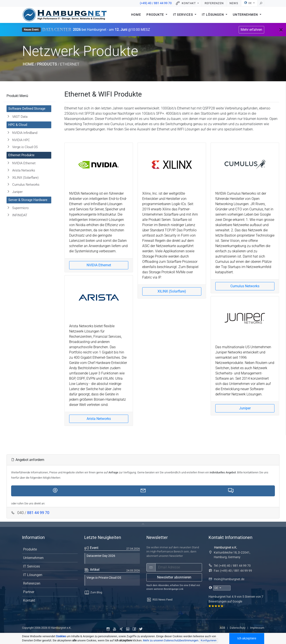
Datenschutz (238, 628)
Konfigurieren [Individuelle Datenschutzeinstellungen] (209, 641)
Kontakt (29, 600)
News (234, 3)
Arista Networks (24, 170)
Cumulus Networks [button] (245, 286)
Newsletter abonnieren (174, 577)
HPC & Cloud (18, 125)
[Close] (281, 30)
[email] (179, 567)
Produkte (156, 15)
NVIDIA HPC (21, 140)
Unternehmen (246, 15)
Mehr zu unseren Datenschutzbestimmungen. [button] (171, 640)
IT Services (183, 15)
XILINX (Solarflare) (25, 178)
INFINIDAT (20, 215)
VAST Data (20, 117)
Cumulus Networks (26, 185)
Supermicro (20, 208)
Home (136, 15)
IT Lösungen (213, 15)
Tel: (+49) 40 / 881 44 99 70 (232, 566)
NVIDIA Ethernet (24, 163)
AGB (222, 628)
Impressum (257, 628)
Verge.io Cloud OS (25, 147)
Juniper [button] (245, 408)
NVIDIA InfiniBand (25, 133)
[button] (55, 491)
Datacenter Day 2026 (101, 556)
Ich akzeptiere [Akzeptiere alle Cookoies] (247, 638)
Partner (29, 592)
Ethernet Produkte (21, 155)
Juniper (17, 192)
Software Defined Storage (27, 109)
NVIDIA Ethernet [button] (99, 265)
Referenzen (214, 3)
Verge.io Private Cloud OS (104, 578)
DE (248, 3)
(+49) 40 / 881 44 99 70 (156, 3)
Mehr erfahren (251, 30)
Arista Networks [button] (99, 419)
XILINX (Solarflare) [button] (172, 291)
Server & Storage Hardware (28, 200)
